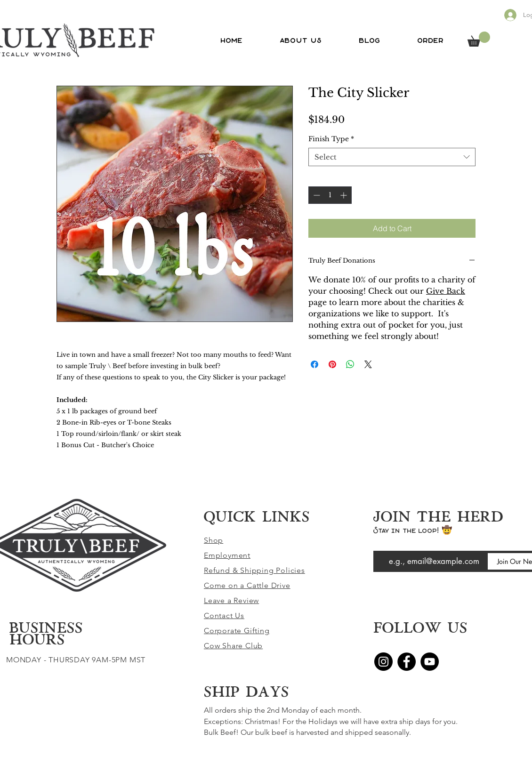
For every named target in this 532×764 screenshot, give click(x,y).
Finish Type (331, 139)
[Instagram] (383, 662)
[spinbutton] (330, 195)
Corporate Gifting (237, 631)
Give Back (446, 291)
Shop (214, 540)
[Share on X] (368, 364)
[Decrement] (316, 195)
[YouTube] (430, 662)
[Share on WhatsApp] (350, 364)
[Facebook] (407, 662)
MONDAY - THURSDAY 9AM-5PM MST (76, 660)
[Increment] (344, 195)
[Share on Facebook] (314, 364)
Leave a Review (231, 600)
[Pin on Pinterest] (332, 364)
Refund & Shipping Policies (254, 570)
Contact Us (224, 615)
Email (381, 544)
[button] (479, 39)
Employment (227, 555)
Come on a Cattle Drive (247, 585)
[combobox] (392, 157)
